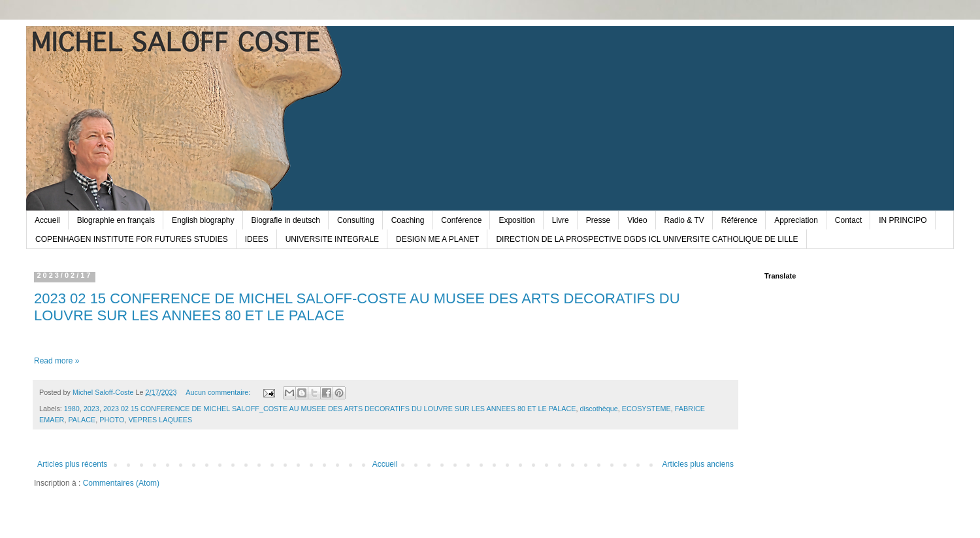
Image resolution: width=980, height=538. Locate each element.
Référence (739, 220)
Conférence (461, 220)
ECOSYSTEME (646, 409)
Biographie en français (116, 220)
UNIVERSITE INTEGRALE (332, 239)
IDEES (257, 239)
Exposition (516, 220)
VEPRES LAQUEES (160, 420)
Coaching (408, 220)
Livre (561, 220)
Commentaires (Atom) (121, 483)
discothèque (599, 409)
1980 (72, 409)
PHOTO (112, 420)
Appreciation (796, 220)
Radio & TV (684, 220)
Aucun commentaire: (219, 392)
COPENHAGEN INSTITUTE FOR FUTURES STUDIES (132, 239)
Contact (848, 220)
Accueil (47, 220)
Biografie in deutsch (286, 220)
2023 (91, 409)
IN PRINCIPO (903, 220)
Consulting (356, 220)
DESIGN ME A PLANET (437, 239)
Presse (598, 220)
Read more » (57, 361)
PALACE (82, 420)
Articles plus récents (72, 464)
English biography (203, 220)
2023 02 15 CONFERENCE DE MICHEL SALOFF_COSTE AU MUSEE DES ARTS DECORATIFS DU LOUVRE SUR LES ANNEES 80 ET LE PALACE (340, 409)
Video (637, 220)
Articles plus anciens (698, 464)
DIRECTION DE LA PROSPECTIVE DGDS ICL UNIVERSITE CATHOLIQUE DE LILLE (647, 239)
